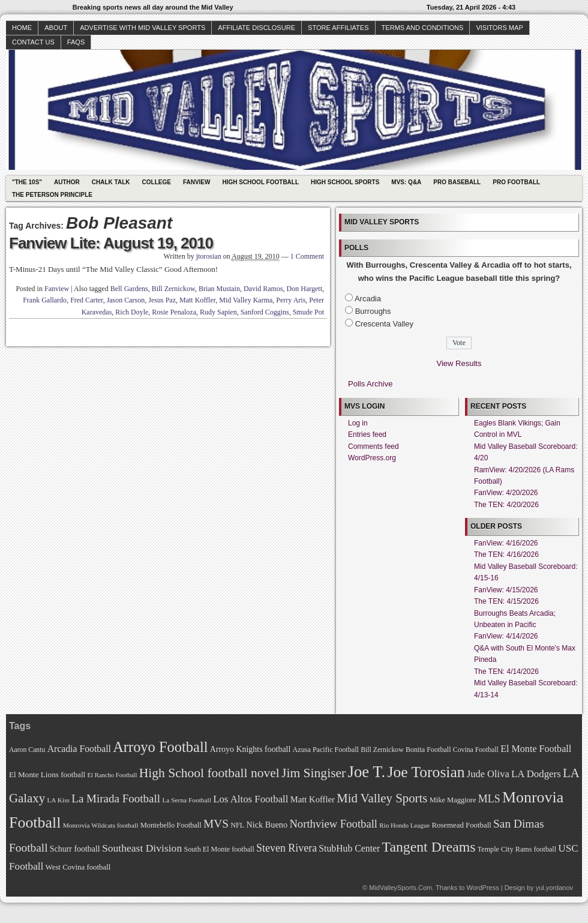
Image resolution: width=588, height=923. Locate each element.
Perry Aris (291, 300)
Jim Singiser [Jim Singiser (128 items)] (313, 773)
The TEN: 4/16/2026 (506, 555)
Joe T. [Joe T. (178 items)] (367, 772)
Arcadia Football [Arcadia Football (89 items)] (79, 749)
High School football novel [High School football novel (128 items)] (209, 773)
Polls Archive (370, 384)
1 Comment (307, 256)
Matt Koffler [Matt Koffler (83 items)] (313, 799)
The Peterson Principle (52, 195)
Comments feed (373, 446)
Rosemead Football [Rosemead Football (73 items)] (461, 825)
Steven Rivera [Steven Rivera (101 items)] (286, 848)
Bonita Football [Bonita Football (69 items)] (428, 750)
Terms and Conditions (423, 28)
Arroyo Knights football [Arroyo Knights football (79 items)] (250, 749)
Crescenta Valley (384, 324)
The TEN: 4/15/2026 (506, 601)
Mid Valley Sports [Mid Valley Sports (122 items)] (382, 798)
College (157, 182)
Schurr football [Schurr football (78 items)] (75, 849)
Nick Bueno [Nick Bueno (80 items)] (267, 825)
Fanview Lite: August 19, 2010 (111, 243)
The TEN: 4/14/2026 (506, 672)
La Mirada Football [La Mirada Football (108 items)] (116, 798)
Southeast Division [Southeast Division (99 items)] (142, 848)
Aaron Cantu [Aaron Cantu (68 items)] (27, 750)
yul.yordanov (554, 888)
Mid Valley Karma (246, 300)
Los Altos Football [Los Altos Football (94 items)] (250, 799)
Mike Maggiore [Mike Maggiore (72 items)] (453, 800)
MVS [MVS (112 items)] (216, 824)
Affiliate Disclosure (256, 28)
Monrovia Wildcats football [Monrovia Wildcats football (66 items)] (101, 825)
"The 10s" (27, 182)
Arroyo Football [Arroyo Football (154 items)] (160, 747)
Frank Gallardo (45, 300)
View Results (459, 363)
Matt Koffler (197, 300)
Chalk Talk (111, 182)
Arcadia (368, 299)
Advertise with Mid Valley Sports (142, 28)
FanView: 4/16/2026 (506, 543)
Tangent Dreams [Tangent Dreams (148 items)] (429, 847)
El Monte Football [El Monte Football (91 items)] (536, 749)
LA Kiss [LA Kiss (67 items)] (58, 800)
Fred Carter (87, 300)
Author (67, 182)
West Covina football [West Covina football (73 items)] (78, 867)
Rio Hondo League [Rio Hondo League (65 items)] (404, 825)
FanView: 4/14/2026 (506, 636)
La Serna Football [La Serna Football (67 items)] (187, 800)
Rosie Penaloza (174, 312)
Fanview (197, 182)
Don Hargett (304, 289)
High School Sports (345, 182)
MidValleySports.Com (400, 888)
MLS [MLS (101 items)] (489, 799)
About (56, 28)
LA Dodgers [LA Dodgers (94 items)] (536, 774)
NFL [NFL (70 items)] (237, 825)
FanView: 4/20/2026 (506, 493)
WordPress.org (372, 458)
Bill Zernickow (173, 289)
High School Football (260, 182)
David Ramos (263, 289)
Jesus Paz (162, 300)
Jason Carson (126, 300)
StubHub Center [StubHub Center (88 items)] (349, 848)
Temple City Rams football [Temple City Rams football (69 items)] (517, 849)
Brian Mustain (219, 289)
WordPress (482, 888)
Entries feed (367, 434)
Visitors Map (499, 28)
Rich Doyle (132, 312)
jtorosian (209, 256)
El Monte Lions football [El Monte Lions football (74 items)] (47, 774)
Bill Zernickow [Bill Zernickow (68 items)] (382, 750)
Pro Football (516, 182)
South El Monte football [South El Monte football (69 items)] (219, 849)
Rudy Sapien (218, 312)
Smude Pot (308, 312)
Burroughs (373, 311)
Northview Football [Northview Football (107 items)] (333, 824)
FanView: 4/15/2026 (506, 590)
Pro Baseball (457, 182)
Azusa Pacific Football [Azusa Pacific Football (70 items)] (326, 750)
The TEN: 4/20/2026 (506, 505)
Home (22, 28)
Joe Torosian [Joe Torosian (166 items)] (426, 772)
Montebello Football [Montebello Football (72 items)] (171, 825)
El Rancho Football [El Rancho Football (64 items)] (112, 775)
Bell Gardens (129, 289)
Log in (358, 423)
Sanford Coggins (265, 312)
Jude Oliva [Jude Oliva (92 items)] (488, 774)
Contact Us (33, 42)
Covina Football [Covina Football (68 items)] (476, 750)
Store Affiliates (338, 28)
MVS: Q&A (406, 182)
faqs (76, 42)
